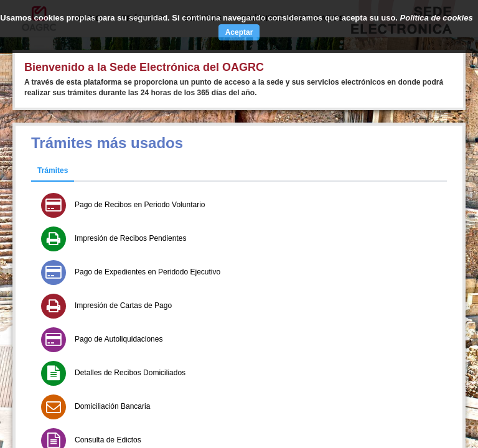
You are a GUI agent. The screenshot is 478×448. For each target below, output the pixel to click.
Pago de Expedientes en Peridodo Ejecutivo (148, 272)
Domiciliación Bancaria (112, 406)
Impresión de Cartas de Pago (123, 306)
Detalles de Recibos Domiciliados (130, 373)
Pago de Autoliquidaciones (119, 339)
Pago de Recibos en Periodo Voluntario (140, 205)
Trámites (53, 170)
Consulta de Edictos (108, 440)
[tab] (53, 171)
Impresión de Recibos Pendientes (130, 238)
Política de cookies (437, 18)
